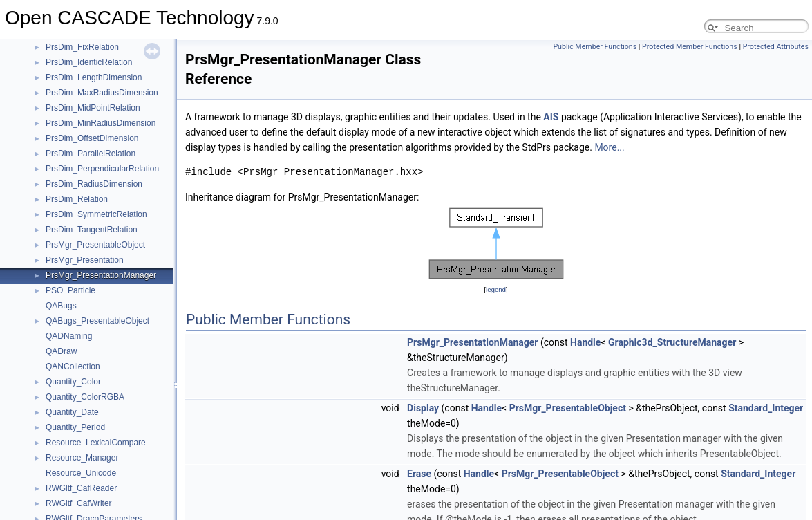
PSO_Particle (70, 290)
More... (609, 147)
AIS (551, 117)
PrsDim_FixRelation (82, 47)
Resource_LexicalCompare (96, 443)
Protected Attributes (776, 47)
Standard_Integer (766, 408)
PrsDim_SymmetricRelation (96, 214)
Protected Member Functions (690, 47)
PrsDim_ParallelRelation (91, 154)
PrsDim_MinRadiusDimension (101, 123)
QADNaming (69, 336)
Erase (419, 474)
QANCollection (73, 366)
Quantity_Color (73, 382)
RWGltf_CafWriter (79, 503)
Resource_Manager (82, 458)
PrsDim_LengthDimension (94, 77)
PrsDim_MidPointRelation (93, 108)
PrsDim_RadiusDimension (94, 184)
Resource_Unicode (81, 473)
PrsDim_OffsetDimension (92, 138)
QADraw (61, 351)
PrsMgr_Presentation (85, 260)
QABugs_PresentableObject (97, 321)
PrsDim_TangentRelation (92, 230)
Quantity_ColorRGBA (85, 397)
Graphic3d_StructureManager (672, 342)
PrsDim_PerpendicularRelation (102, 169)
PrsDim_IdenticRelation (89, 62)
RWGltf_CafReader (81, 488)
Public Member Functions (595, 47)
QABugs (61, 306)
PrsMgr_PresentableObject (95, 245)
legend (496, 289)
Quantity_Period (75, 427)
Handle (585, 342)
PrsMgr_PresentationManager (101, 275)
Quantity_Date (72, 412)
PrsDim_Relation (77, 199)
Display (423, 408)
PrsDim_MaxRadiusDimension (102, 93)
